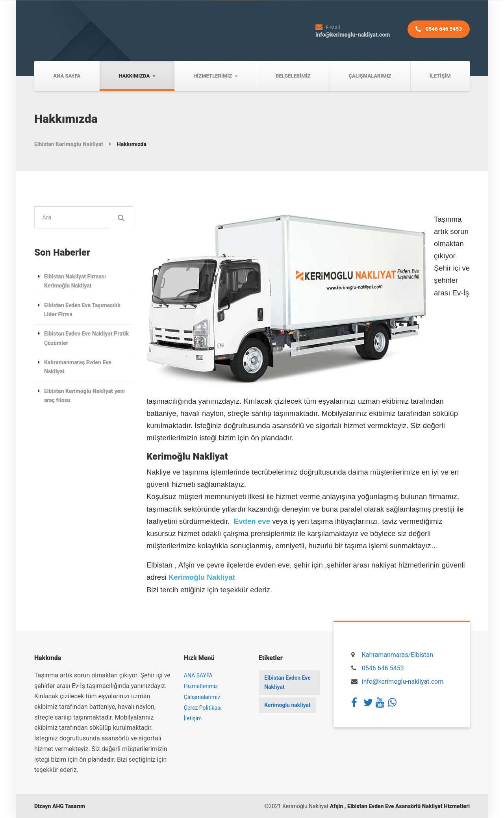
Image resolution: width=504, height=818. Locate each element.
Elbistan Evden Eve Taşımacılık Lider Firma (82, 311)
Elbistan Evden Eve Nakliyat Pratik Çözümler (86, 339)
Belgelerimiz (293, 76)
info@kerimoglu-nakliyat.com (403, 682)
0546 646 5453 (437, 31)
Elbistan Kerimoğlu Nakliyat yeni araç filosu (84, 396)
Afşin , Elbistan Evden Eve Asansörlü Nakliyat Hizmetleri (400, 806)
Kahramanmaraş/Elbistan (397, 655)
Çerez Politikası (203, 708)
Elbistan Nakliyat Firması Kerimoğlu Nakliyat (75, 282)
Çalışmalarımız (370, 76)
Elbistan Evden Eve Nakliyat (288, 682)
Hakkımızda (134, 76)
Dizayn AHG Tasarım (60, 806)
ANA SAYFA (67, 76)
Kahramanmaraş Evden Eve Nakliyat (78, 368)
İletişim (440, 76)
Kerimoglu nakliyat (288, 705)
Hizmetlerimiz (213, 76)
